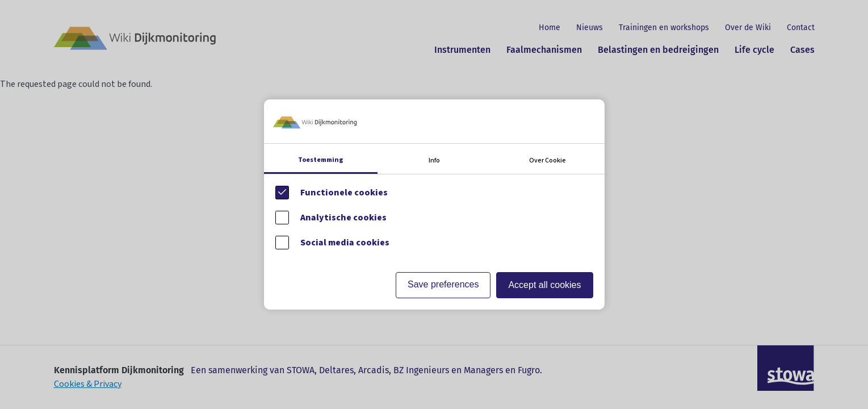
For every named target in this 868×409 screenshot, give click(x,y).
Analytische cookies (343, 218)
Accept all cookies (544, 285)
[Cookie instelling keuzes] (434, 204)
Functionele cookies (344, 193)
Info (434, 160)
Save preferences (443, 284)
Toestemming (321, 160)
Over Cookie (548, 160)
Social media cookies (345, 243)
